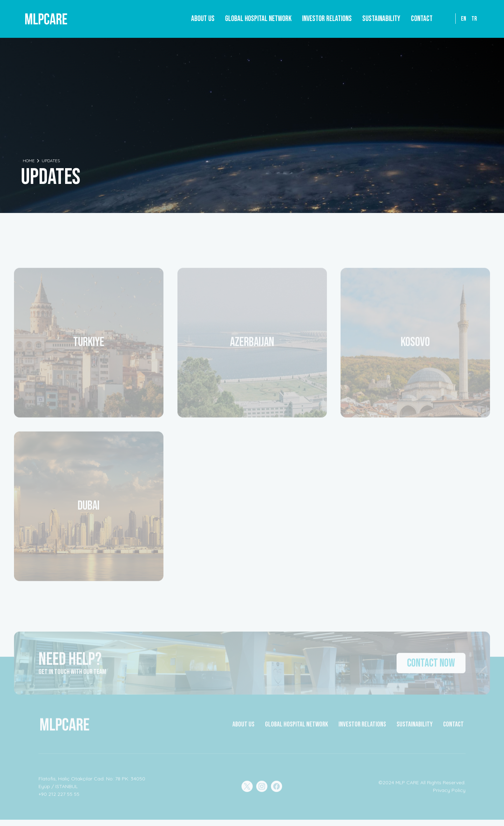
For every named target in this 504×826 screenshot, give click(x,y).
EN (464, 19)
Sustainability (381, 19)
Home (29, 161)
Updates (51, 161)
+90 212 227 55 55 (59, 798)
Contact (422, 19)
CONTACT (453, 728)
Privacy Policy (449, 794)
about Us (243, 728)
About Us (203, 19)
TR (474, 19)
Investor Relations (327, 19)
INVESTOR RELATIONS (362, 728)
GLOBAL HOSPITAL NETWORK (296, 728)
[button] (258, 19)
